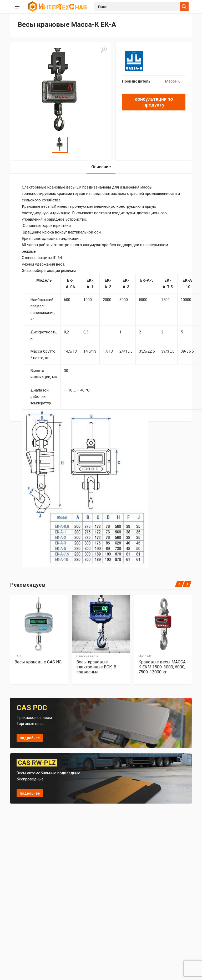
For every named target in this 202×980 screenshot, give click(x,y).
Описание (101, 167)
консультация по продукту (154, 102)
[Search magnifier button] (184, 7)
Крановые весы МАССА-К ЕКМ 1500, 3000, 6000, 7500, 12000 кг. (163, 667)
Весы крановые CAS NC (38, 662)
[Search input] (138, 7)
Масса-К (173, 81)
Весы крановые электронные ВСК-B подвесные (96, 667)
